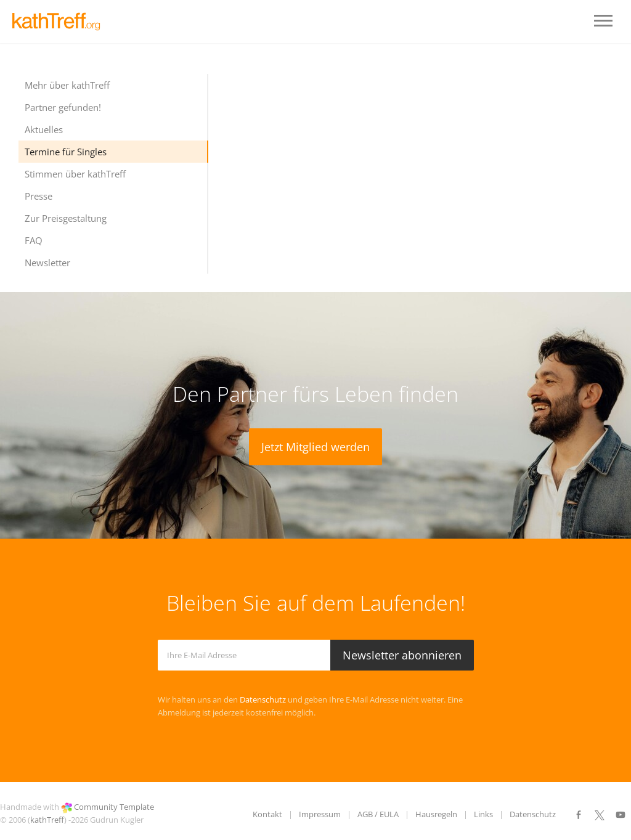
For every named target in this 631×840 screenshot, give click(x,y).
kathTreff (47, 820)
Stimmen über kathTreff (75, 174)
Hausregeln (436, 814)
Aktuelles (44, 129)
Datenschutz (263, 699)
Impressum (320, 814)
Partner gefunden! (63, 107)
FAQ (34, 240)
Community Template (114, 807)
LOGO (62, 22)
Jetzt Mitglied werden (315, 447)
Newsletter (47, 263)
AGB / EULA (378, 814)
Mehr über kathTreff (67, 85)
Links (483, 814)
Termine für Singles (66, 152)
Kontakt (267, 814)
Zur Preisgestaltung (66, 218)
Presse (39, 196)
